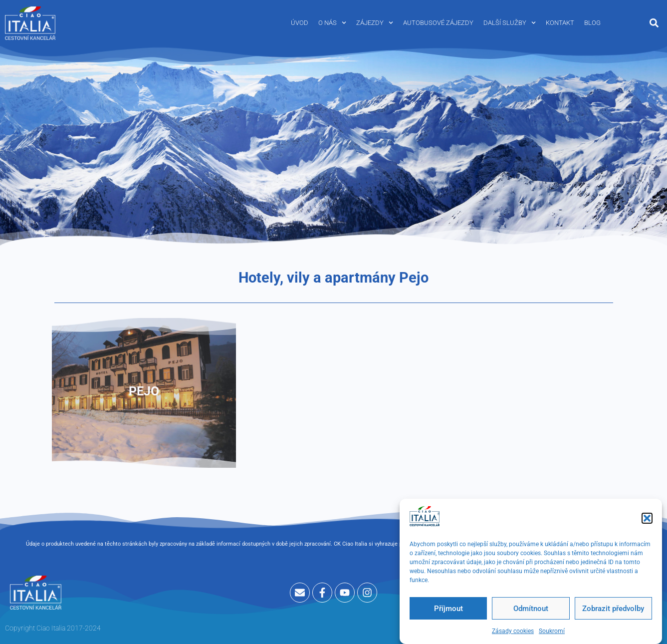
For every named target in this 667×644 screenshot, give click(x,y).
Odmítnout (531, 611)
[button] (647, 521)
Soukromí (552, 634)
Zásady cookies (513, 634)
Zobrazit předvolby (613, 611)
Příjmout (448, 611)
